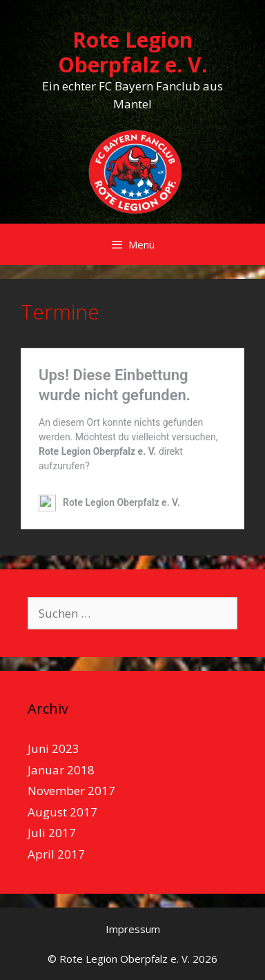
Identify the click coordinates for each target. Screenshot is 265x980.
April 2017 (56, 854)
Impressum (133, 929)
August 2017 (62, 812)
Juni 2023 (53, 748)
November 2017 (71, 791)
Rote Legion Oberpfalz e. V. (132, 52)
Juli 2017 (52, 833)
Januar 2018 (61, 770)
